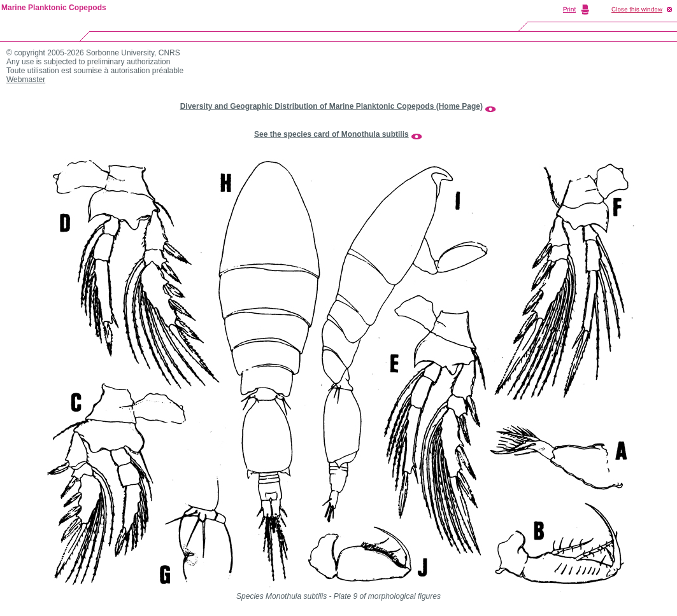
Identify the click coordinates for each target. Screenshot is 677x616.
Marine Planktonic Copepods (54, 8)
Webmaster (26, 80)
